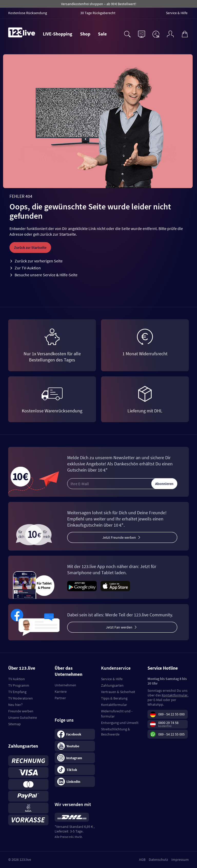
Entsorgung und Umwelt (120, 723)
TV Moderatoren (21, 698)
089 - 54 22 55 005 (171, 734)
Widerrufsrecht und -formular (117, 714)
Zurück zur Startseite (30, 247)
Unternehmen (65, 685)
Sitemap (14, 724)
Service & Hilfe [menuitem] (177, 13)
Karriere (61, 692)
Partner (60, 698)
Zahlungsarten (112, 685)
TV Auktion (17, 679)
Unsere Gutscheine (23, 718)
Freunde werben (21, 711)
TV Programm (19, 685)
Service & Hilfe (112, 679)
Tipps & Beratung (114, 698)
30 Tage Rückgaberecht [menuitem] (98, 13)
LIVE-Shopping (58, 34)
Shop (85, 34)
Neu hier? (15, 705)
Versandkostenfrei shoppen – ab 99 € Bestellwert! (99, 4)
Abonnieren (164, 484)
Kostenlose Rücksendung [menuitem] (28, 13)
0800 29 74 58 (168, 723)
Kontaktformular (114, 705)
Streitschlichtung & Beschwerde (116, 732)
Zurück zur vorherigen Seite (39, 261)
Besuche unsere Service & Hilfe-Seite (46, 275)
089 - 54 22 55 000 (171, 714)
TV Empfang (17, 692)
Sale (102, 34)
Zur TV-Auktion (28, 268)
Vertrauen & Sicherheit (118, 692)
